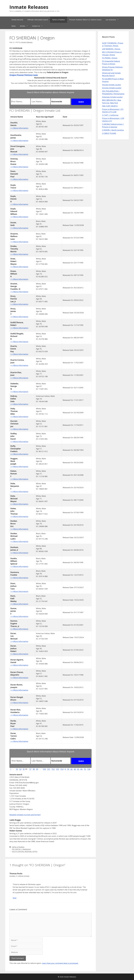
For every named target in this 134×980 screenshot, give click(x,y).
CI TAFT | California (110, 115)
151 (49, 769)
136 (89, 769)
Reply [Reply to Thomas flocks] (15, 898)
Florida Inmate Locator (112, 85)
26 (72, 769)
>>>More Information (19, 128)
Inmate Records (17, 20)
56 (78, 769)
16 (68, 769)
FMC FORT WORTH (110, 106)
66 (82, 769)
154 (62, 769)
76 (85, 769)
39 (37, 769)
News (14, 26)
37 (30, 769)
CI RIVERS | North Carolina (113, 130)
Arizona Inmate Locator (112, 88)
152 (53, 769)
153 (57, 769)
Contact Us (38, 26)
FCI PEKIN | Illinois (110, 58)
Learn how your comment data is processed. (60, 963)
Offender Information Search (38, 20)
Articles (25, 26)
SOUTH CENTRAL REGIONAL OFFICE (25, 851)
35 (24, 769)
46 (75, 769)
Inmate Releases (29, 7)
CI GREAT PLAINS (109, 133)
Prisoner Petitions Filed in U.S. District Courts (85, 20)
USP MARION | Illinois (111, 49)
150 (44, 769)
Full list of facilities (59, 20)
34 (20, 769)
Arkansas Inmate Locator (112, 97)
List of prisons (113, 20)
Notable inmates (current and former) (25, 815)
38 (34, 769)
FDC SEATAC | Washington (21, 849)
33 (17, 769)
